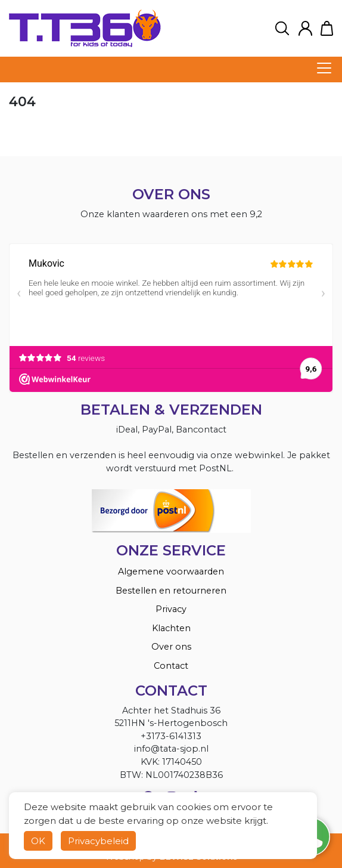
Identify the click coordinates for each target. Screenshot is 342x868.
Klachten (171, 628)
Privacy (171, 609)
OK (38, 841)
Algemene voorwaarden (171, 572)
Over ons (171, 647)
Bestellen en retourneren (171, 591)
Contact (171, 666)
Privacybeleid (98, 841)
